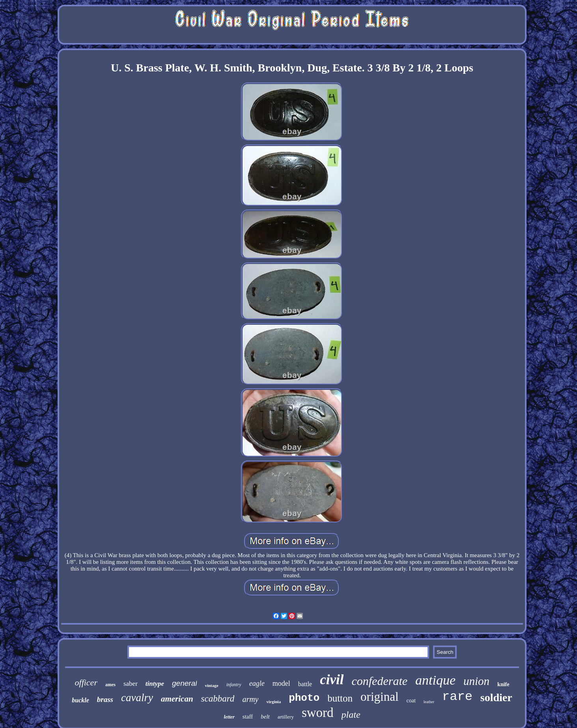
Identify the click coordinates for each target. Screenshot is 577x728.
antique (435, 680)
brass (105, 699)
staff (248, 717)
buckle (80, 700)
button (340, 698)
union (476, 681)
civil (332, 680)
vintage (211, 685)
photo (304, 698)
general (184, 683)
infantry (234, 685)
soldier (496, 697)
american (177, 699)
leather (429, 702)
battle (305, 684)
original (379, 697)
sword (318, 713)
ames (110, 685)
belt (265, 717)
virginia (274, 702)
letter (229, 717)
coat (411, 701)
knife (503, 684)
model (281, 683)
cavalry (137, 698)
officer (86, 682)
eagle (257, 683)
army (250, 699)
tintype (155, 684)
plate (351, 715)
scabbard (218, 699)
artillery (286, 717)
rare (457, 697)
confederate (379, 681)
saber (131, 684)
